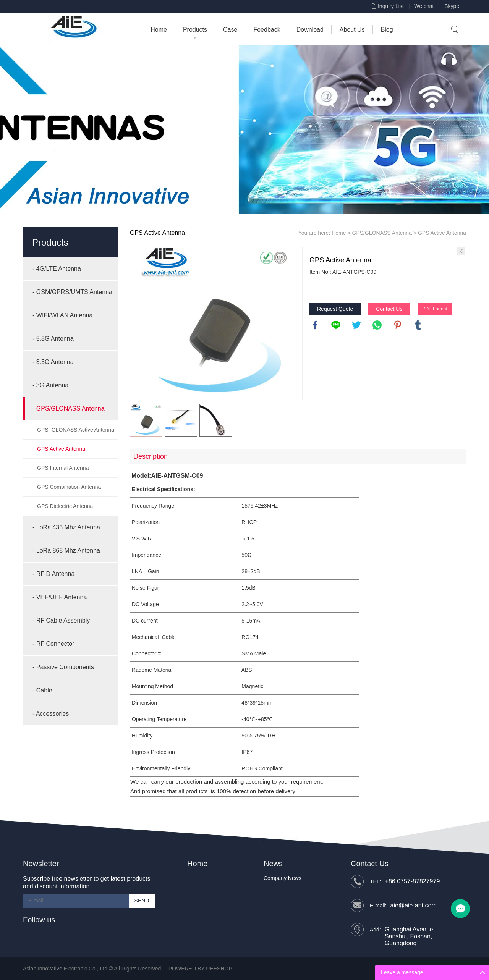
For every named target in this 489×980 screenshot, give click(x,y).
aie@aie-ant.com (414, 905)
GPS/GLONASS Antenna (382, 233)
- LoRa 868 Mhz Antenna (66, 551)
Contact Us (389, 309)
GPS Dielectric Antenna (65, 506)
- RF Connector (53, 644)
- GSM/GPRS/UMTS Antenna (72, 292)
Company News (283, 878)
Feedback (267, 30)
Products (195, 30)
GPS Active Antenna (61, 449)
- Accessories (51, 714)
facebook (315, 325)
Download (310, 30)
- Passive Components (63, 667)
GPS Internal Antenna (63, 468)
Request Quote (335, 309)
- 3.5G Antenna (53, 362)
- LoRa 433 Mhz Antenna (66, 527)
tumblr (418, 325)
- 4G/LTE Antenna (57, 269)
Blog (387, 30)
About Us (352, 30)
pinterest (398, 325)
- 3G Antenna (50, 385)
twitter (356, 325)
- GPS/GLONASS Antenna (69, 408)
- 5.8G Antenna (53, 339)
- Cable (42, 690)
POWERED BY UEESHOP (200, 969)
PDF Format (435, 309)
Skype (452, 6)
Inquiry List (391, 6)
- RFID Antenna (53, 574)
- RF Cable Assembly (61, 620)
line (336, 325)
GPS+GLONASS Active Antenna (76, 430)
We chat (424, 6)
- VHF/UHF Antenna (60, 597)
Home (159, 30)
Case (230, 30)
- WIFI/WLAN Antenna (62, 315)
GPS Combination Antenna (69, 487)
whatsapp (377, 325)
